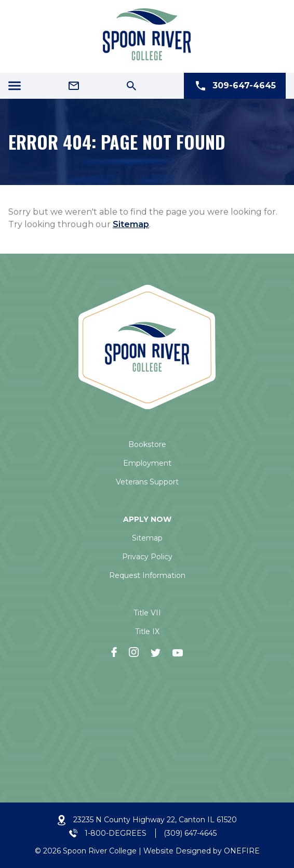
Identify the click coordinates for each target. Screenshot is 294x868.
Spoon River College (100, 851)
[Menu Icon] (15, 86)
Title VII (147, 613)
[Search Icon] (131, 86)
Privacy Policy (147, 557)
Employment (147, 463)
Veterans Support (147, 482)
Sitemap (131, 224)
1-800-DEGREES (116, 833)
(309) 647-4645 (190, 833)
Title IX (147, 632)
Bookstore (147, 444)
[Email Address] (74, 86)
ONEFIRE (242, 851)
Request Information (147, 575)
